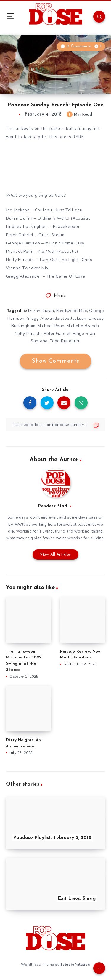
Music (60, 296)
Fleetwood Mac (72, 311)
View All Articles (55, 555)
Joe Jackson (75, 318)
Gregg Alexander (44, 318)
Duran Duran (41, 311)
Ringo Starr (84, 334)
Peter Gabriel (57, 334)
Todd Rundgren (65, 341)
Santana (39, 341)
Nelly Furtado (28, 334)
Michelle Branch (83, 326)
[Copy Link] (55, 425)
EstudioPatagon (75, 965)
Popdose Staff (53, 506)
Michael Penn (51, 326)
